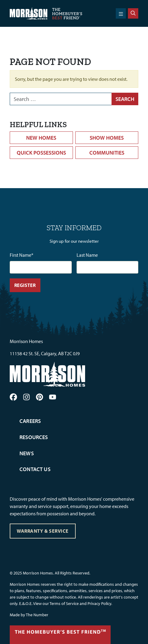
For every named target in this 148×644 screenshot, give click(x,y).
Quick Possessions (41, 153)
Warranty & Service (43, 531)
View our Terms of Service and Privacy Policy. (73, 603)
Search (125, 99)
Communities (107, 153)
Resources (34, 437)
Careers (30, 421)
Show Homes (107, 138)
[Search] (133, 13)
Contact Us (35, 469)
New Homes (41, 138)
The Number (37, 615)
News (27, 453)
